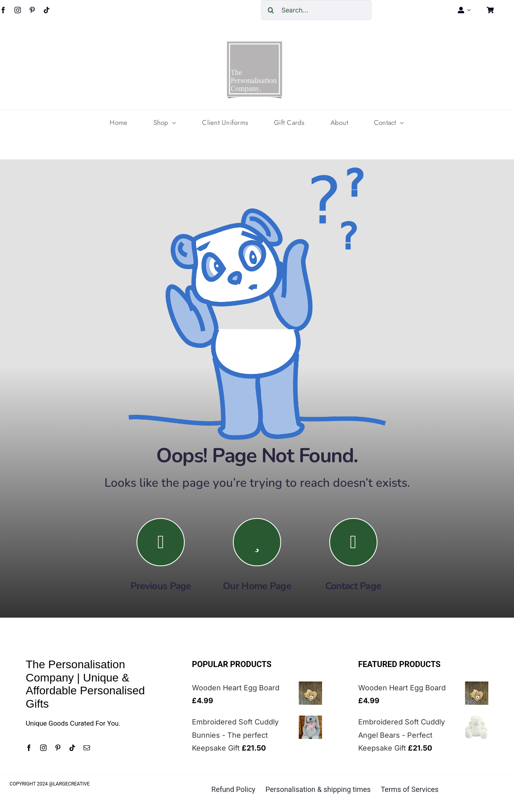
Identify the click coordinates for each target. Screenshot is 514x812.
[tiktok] (47, 10)
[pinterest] (32, 10)
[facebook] (29, 748)
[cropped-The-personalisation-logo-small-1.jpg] (255, 44)
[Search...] (316, 10)
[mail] (87, 748)
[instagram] (18, 10)
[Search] (271, 10)
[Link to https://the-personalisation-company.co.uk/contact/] (353, 542)
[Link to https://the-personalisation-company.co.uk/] (257, 542)
